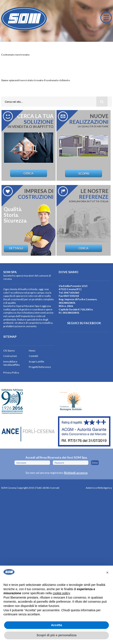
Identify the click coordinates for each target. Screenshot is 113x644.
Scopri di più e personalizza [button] (56, 635)
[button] (107, 572)
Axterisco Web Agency (99, 488)
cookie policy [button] (61, 593)
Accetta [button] (57, 625)
